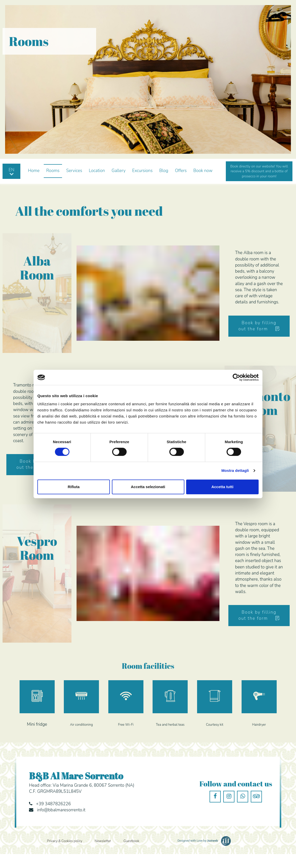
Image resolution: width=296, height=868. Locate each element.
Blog (164, 171)
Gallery (119, 171)
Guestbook (131, 841)
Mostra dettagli (235, 470)
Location (97, 171)
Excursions (142, 171)
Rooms (53, 171)
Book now (203, 171)
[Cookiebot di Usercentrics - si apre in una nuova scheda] (236, 377)
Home (34, 171)
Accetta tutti (222, 487)
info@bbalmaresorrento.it (61, 810)
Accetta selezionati (148, 487)
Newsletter (103, 841)
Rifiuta (74, 487)
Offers (181, 171)
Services (74, 171)
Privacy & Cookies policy (65, 841)
